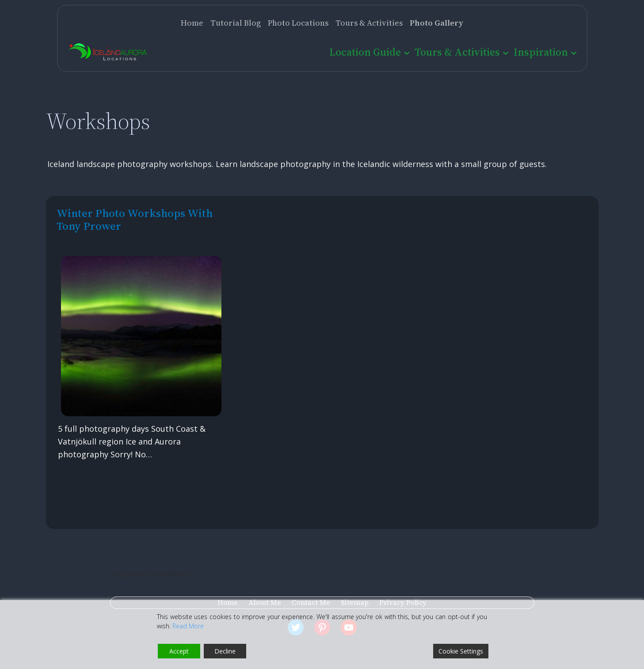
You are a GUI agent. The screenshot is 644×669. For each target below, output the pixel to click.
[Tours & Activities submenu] (506, 52)
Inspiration (541, 52)
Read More (188, 626)
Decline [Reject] (225, 651)
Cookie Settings (461, 651)
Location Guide (365, 52)
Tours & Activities (457, 52)
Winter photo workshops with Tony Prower (135, 220)
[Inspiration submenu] (574, 52)
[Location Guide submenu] (407, 52)
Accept (179, 651)
